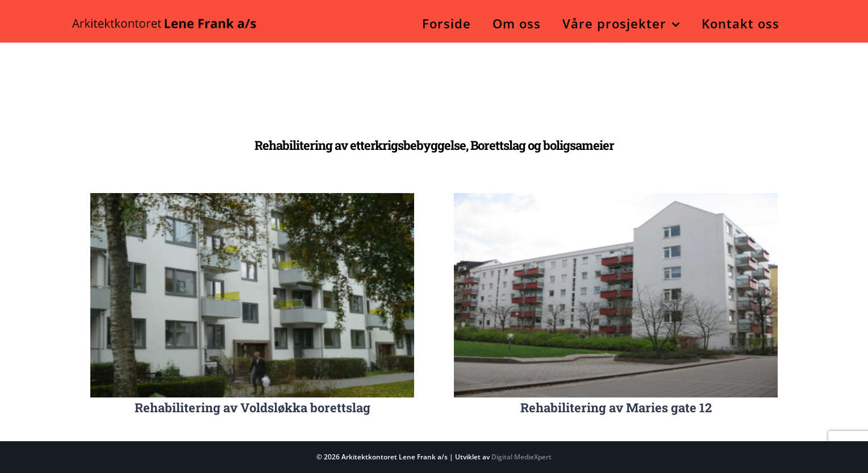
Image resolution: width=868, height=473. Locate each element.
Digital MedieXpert (521, 457)
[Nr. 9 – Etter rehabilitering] (252, 198)
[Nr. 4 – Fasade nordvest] (616, 198)
